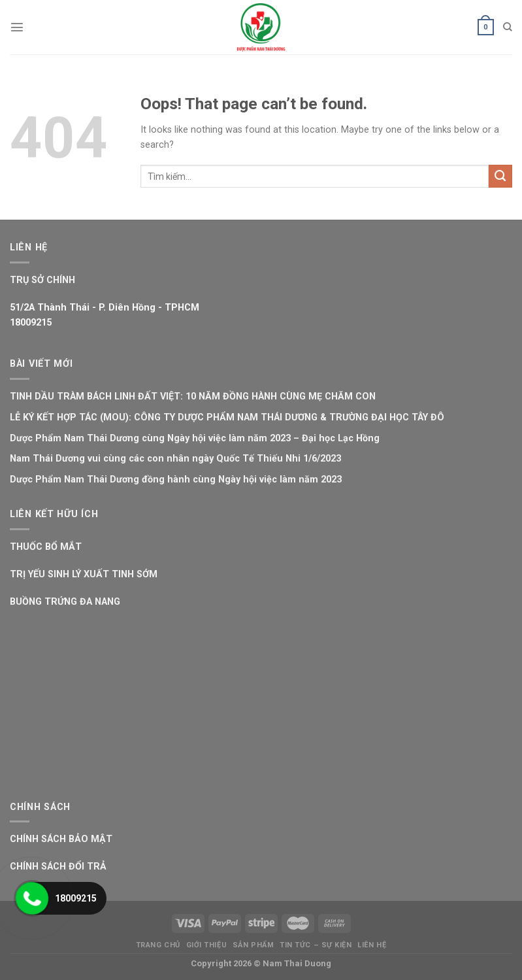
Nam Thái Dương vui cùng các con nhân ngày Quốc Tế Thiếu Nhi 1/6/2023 (175, 459)
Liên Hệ (372, 945)
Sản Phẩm (253, 945)
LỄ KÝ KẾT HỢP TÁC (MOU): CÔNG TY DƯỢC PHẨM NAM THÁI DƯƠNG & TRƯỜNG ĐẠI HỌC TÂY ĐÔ (227, 417)
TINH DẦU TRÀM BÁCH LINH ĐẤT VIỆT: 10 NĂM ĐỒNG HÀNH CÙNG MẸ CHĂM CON (193, 397)
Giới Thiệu (207, 945)
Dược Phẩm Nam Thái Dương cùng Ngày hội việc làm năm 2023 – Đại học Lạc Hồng (195, 438)
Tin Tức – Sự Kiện (316, 945)
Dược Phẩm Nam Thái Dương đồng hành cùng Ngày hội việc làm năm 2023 (176, 480)
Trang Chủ (158, 945)
